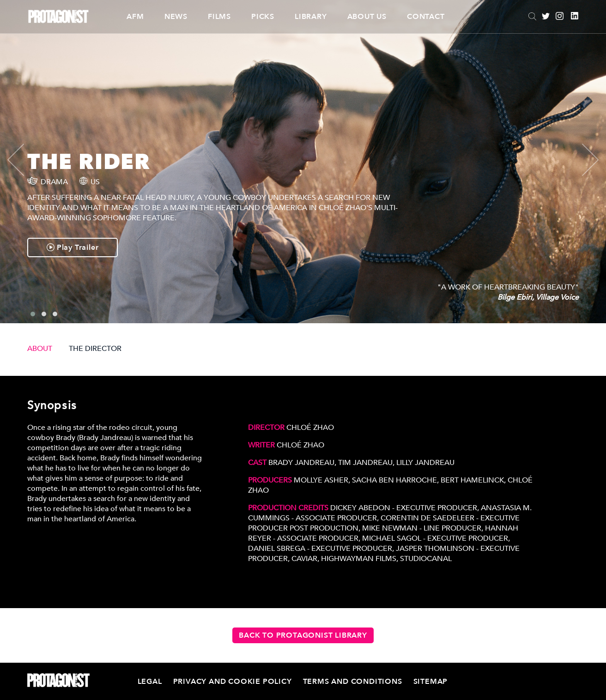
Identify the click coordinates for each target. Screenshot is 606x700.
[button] (33, 314)
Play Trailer (73, 247)
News (176, 17)
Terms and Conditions (353, 682)
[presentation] (24, 160)
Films (219, 17)
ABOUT (40, 349)
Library (311, 17)
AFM (135, 17)
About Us (367, 17)
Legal (150, 682)
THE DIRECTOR (95, 349)
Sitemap (431, 682)
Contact (426, 17)
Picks (263, 17)
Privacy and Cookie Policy (233, 682)
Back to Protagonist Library (303, 635)
